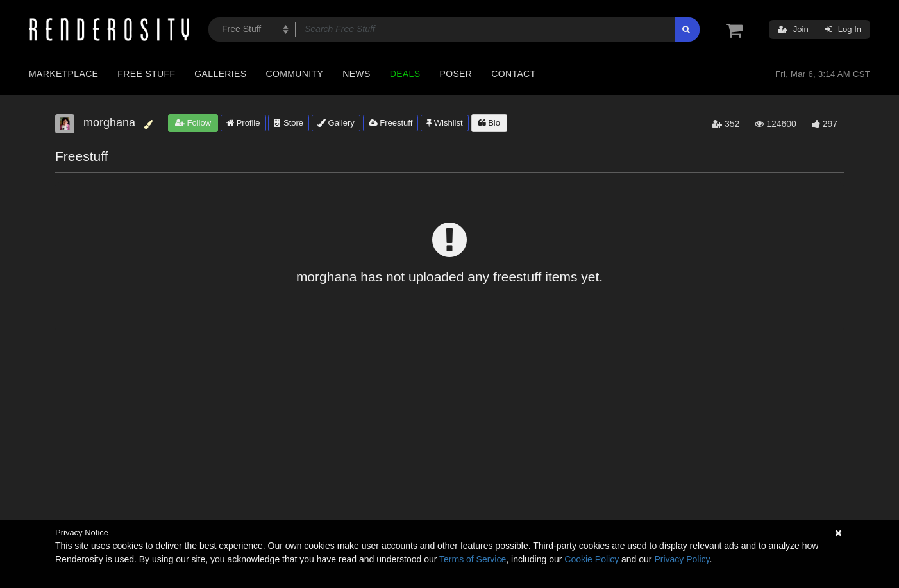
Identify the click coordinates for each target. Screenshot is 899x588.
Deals (405, 74)
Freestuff (391, 123)
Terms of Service (473, 559)
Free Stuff (146, 74)
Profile (243, 123)
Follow (193, 123)
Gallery (336, 123)
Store (289, 123)
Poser (456, 74)
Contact (513, 74)
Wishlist (444, 123)
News (356, 74)
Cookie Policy (592, 559)
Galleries (220, 74)
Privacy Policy (682, 559)
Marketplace (63, 74)
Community (295, 74)
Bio (489, 123)
